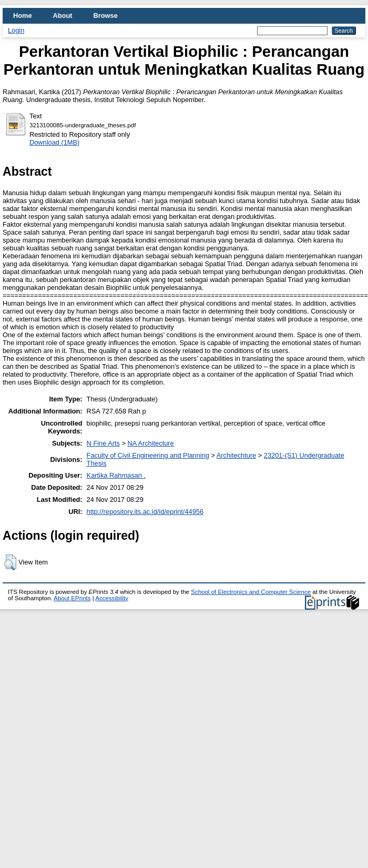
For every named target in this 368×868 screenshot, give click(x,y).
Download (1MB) (54, 142)
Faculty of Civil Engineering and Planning (148, 455)
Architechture (236, 455)
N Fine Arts (103, 443)
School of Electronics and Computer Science (251, 592)
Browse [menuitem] (106, 16)
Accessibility (112, 598)
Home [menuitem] (23, 16)
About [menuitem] (63, 16)
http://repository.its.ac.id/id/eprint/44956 (145, 512)
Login (16, 30)
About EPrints (72, 598)
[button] (10, 562)
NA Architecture (150, 443)
